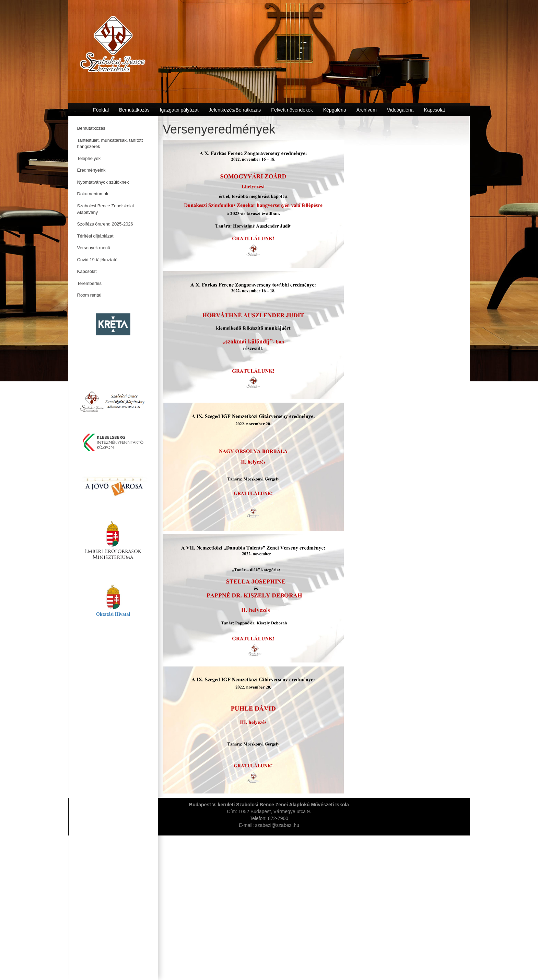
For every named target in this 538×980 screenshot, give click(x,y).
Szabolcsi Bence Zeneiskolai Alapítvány (106, 209)
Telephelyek (89, 158)
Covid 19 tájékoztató (97, 260)
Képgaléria (335, 110)
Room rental (89, 295)
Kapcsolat (87, 271)
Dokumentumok (93, 194)
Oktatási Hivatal (113, 614)
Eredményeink (91, 170)
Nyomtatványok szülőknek (103, 182)
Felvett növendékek (292, 110)
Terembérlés (90, 283)
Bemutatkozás (91, 128)
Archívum (367, 110)
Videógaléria (400, 110)
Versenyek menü (94, 248)
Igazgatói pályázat (179, 110)
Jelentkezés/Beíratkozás (235, 110)
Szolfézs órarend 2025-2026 (105, 224)
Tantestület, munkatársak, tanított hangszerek (110, 143)
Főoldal (101, 110)
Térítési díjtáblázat (95, 236)
